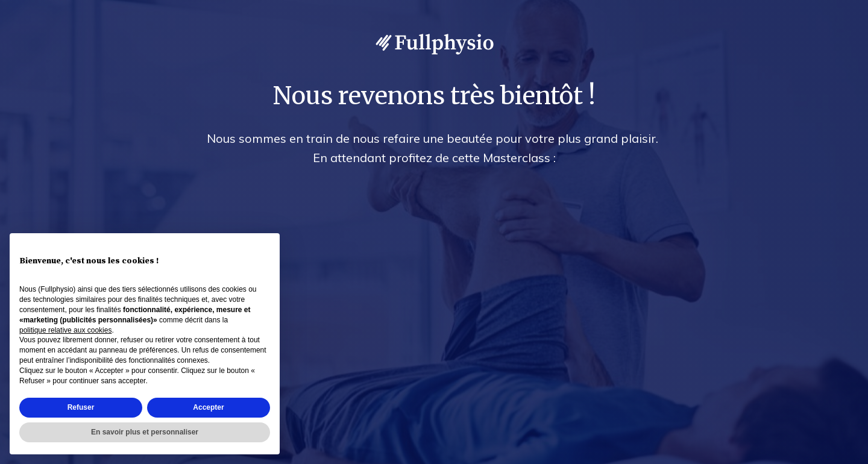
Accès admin (833, 453)
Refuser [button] (81, 407)
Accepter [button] (208, 407)
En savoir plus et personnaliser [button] (145, 432)
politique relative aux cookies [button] (65, 330)
